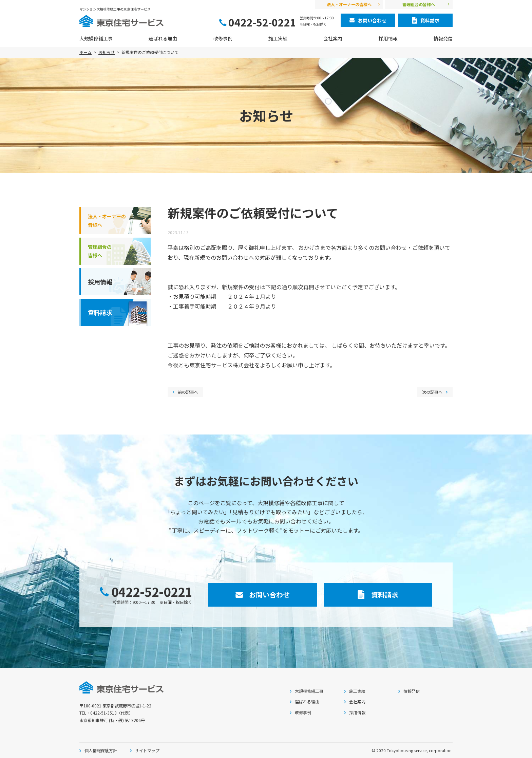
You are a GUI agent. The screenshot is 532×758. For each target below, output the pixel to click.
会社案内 (333, 38)
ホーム (85, 52)
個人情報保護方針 (101, 750)
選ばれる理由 (163, 38)
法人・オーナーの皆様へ (349, 4)
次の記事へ (432, 392)
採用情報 (388, 38)
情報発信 (443, 38)
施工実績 (278, 38)
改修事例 (223, 38)
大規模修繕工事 (96, 38)
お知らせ (107, 52)
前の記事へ (188, 392)
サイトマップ (147, 750)
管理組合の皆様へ (419, 4)
